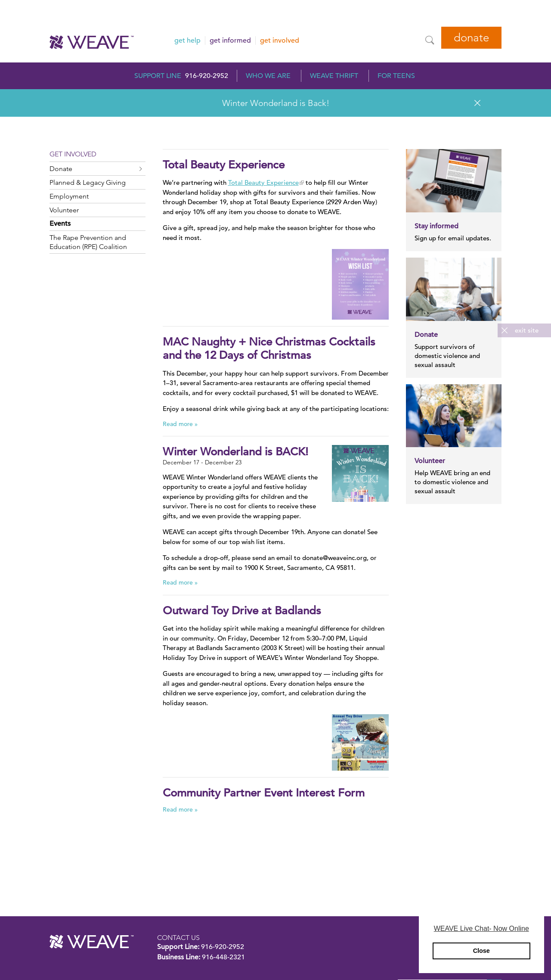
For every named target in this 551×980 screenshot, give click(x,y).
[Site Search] (430, 40)
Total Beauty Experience (263, 182)
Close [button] (481, 951)
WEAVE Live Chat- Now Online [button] (481, 929)
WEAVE (92, 942)
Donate (471, 38)
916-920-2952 (207, 76)
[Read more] (360, 284)
